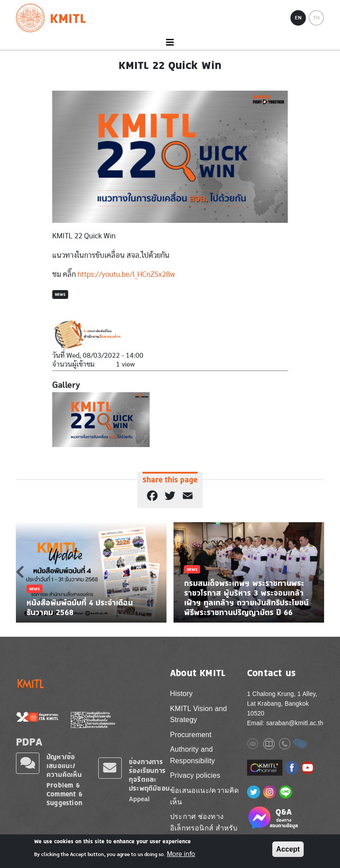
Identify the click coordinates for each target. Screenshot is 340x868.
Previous (20, 572)
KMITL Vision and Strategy (199, 714)
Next (320, 572)
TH (316, 18)
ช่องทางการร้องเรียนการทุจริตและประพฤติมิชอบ (149, 775)
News (60, 294)
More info (181, 854)
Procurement (191, 735)
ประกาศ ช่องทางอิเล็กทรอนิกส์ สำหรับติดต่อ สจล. (204, 828)
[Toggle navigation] (170, 43)
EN (298, 18)
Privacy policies (195, 775)
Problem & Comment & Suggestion (65, 794)
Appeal (139, 799)
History (181, 694)
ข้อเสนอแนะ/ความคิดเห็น (205, 796)
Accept (288, 849)
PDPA (29, 742)
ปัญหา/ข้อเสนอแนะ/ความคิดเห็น (64, 766)
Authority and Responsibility (193, 755)
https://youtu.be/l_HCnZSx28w (126, 274)
